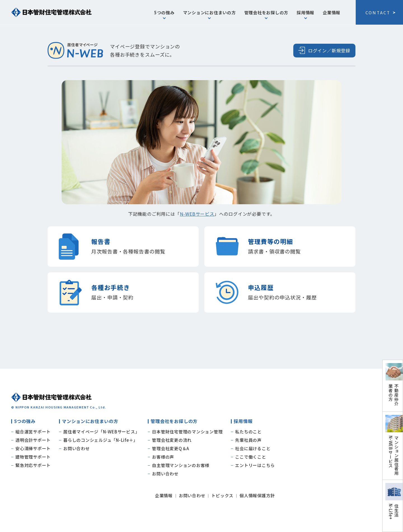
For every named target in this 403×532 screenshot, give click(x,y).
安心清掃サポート (33, 448)
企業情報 (331, 12)
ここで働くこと (250, 457)
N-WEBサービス (197, 214)
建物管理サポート (33, 457)
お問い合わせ (77, 448)
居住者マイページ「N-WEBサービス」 (101, 432)
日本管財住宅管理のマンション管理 (187, 432)
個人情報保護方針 (257, 495)
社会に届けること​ (253, 448)
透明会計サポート (33, 440)
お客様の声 (163, 457)
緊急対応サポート (33, 465)
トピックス (222, 495)
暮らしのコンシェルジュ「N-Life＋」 (100, 440)
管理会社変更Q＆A (171, 448)
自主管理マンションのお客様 (181, 465)
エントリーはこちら (255, 465)
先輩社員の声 (248, 440)
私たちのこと (248, 432)
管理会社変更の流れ (172, 440)
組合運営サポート (33, 432)
